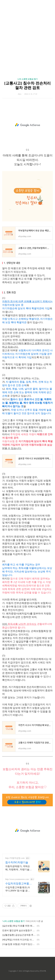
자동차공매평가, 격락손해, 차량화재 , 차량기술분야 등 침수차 (18, 868)
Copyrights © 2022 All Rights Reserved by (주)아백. (27, 971)
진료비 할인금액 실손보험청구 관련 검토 (19, 930)
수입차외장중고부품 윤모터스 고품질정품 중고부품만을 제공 (18, 884)
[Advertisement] (27, 35)
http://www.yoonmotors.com (17, 879)
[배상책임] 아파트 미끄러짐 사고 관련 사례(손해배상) (19, 940)
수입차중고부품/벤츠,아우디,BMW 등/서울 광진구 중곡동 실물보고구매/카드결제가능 (18, 889)
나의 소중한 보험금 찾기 (28, 79)
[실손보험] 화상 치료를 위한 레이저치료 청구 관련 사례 (19, 926)
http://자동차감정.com (15, 858)
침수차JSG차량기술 (17, 862)
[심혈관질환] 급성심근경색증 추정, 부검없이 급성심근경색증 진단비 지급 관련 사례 (19, 935)
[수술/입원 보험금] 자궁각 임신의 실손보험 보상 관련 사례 (19, 944)
